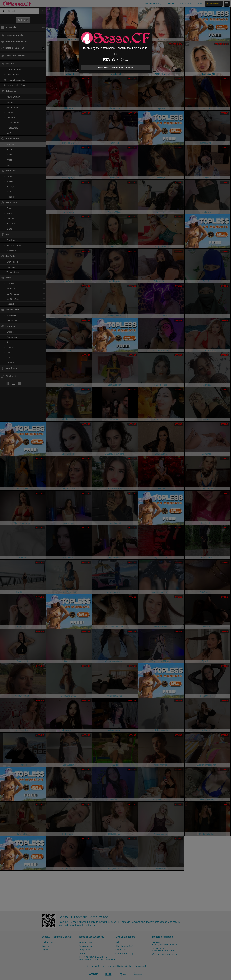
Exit (115, 54)
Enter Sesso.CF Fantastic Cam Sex (115, 68)
